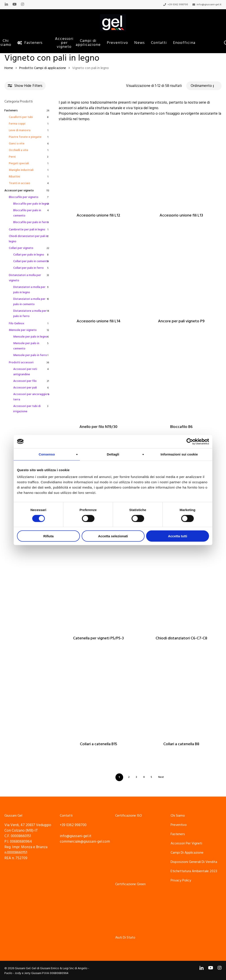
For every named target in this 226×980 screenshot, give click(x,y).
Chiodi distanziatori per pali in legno (28, 239)
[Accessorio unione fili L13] (182, 167)
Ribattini (14, 177)
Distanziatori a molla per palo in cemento (29, 302)
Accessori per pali (25, 388)
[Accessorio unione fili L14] (99, 273)
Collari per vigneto (21, 248)
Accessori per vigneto (19, 190)
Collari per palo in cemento (31, 261)
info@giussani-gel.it (76, 836)
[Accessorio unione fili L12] (99, 167)
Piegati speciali (19, 163)
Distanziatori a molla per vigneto (25, 278)
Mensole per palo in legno (30, 337)
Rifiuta (48, 536)
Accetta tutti (178, 536)
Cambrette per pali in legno (27, 230)
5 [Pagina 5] (151, 777)
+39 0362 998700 (73, 825)
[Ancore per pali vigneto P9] (182, 273)
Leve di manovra (20, 130)
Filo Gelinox (17, 323)
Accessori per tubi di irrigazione (27, 409)
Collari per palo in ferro (28, 268)
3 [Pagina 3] (136, 777)
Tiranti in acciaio (20, 183)
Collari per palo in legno (29, 255)
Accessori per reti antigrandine (25, 372)
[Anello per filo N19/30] (99, 379)
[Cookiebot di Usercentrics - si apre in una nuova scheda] (190, 441)
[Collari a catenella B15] (99, 696)
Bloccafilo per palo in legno (31, 204)
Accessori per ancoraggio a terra (31, 397)
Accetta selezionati (113, 536)
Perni (12, 157)
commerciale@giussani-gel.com (85, 842)
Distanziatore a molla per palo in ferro (30, 314)
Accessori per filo (25, 381)
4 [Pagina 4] (144, 777)
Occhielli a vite (19, 150)
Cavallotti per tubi (21, 117)
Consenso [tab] (47, 454)
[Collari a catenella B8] (182, 696)
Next (161, 777)
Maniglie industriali (21, 170)
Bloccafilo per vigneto (24, 197)
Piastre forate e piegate (25, 137)
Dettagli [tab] (113, 454)
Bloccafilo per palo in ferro (31, 222)
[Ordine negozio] (204, 86)
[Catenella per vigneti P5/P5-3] (99, 590)
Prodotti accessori (21, 362)
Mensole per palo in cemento (26, 346)
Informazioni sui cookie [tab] (179, 454)
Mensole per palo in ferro (30, 355)
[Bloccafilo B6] (182, 379)
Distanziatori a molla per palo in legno (29, 290)
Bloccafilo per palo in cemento (27, 213)
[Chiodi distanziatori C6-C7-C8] (182, 590)
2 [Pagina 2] (129, 777)
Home (9, 68)
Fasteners (11, 110)
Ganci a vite (17, 144)
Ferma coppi (17, 124)
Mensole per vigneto (23, 330)
